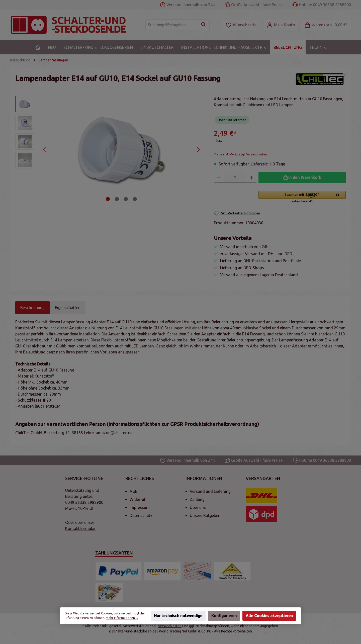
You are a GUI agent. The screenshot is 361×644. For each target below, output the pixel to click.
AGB (134, 491)
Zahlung (197, 499)
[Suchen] (204, 25)
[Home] (38, 47)
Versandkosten (170, 626)
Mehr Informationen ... (122, 618)
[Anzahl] (235, 177)
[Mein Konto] (281, 25)
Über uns (198, 507)
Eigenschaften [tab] (68, 308)
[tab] (32, 308)
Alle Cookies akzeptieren (269, 616)
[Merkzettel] (241, 25)
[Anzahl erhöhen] (252, 177)
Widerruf (138, 499)
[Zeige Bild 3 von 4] (126, 199)
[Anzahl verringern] (219, 177)
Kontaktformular (80, 528)
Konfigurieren (224, 616)
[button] (302, 197)
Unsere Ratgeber (205, 515)
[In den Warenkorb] (302, 177)
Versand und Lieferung (210, 491)
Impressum (140, 507)
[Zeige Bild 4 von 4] (135, 199)
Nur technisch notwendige (178, 616)
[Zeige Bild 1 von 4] (108, 199)
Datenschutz (141, 515)
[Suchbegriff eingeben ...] (172, 25)
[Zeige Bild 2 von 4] (117, 199)
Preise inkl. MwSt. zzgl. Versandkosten (240, 154)
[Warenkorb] (326, 25)
